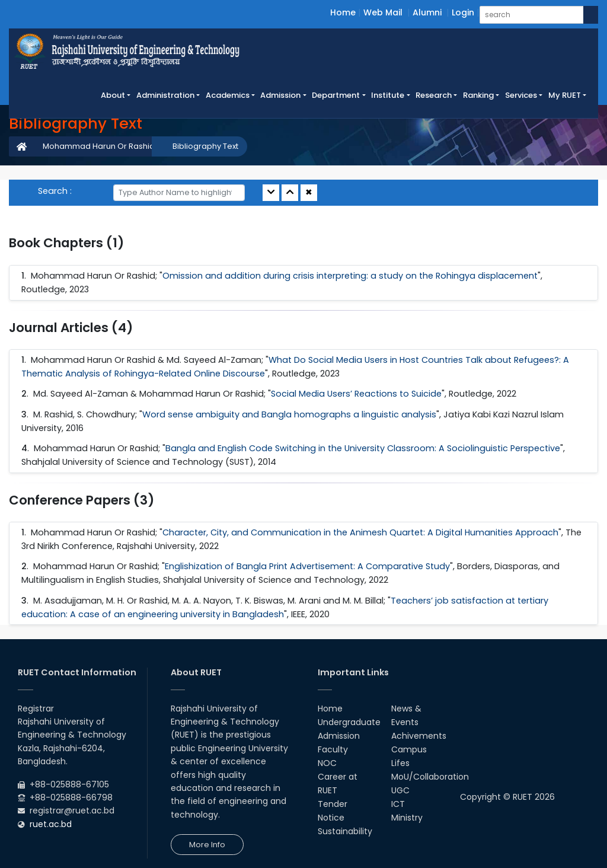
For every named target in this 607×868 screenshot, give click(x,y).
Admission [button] (280, 95)
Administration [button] (165, 95)
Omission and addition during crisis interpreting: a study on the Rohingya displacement (350, 276)
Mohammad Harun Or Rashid (99, 146)
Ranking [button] (478, 95)
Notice (331, 818)
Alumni (427, 12)
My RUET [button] (565, 95)
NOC (327, 763)
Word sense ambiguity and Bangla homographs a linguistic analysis (289, 414)
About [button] (113, 95)
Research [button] (434, 95)
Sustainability (345, 831)
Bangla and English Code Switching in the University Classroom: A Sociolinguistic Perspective (363, 448)
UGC (400, 790)
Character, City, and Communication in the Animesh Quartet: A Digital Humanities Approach (360, 532)
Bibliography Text (205, 146)
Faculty (333, 749)
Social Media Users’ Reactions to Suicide (356, 394)
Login (463, 12)
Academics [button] (228, 95)
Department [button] (336, 95)
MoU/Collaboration (430, 777)
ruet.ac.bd (51, 824)
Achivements (419, 736)
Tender (333, 804)
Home (343, 12)
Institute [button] (388, 95)
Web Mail (383, 12)
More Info (207, 845)
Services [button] (521, 95)
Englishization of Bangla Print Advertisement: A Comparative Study (307, 566)
